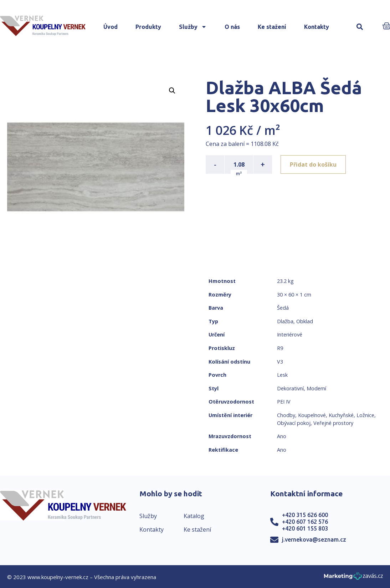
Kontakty (317, 27)
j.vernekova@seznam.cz (314, 539)
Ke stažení (272, 27)
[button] (360, 27)
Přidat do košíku (313, 164)
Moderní (316, 388)
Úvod (111, 27)
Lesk (282, 375)
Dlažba (285, 321)
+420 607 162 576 (305, 522)
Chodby (286, 415)
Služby (193, 27)
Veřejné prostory (333, 423)
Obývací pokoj (294, 423)
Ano (282, 436)
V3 (280, 362)
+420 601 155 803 (305, 528)
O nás (232, 27)
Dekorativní (290, 388)
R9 (280, 348)
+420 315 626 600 (305, 515)
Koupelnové (312, 415)
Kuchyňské (341, 415)
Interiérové (290, 334)
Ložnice (365, 415)
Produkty (148, 27)
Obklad (305, 321)
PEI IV (284, 402)
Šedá (283, 308)
